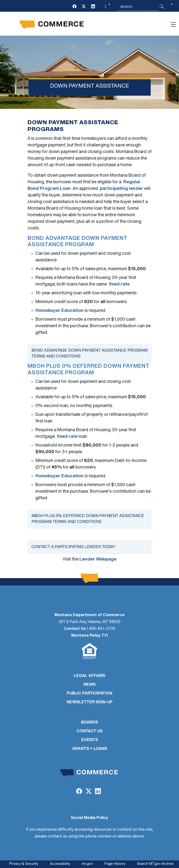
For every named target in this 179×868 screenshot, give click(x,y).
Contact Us (75, 629)
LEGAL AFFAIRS (89, 676)
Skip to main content (22, 5)
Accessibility (60, 864)
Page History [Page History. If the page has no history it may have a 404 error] (115, 864)
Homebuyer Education (59, 311)
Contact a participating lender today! (74, 547)
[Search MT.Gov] (138, 7)
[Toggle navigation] (173, 24)
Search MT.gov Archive (155, 864)
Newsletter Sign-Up (90, 702)
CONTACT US (90, 731)
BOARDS (89, 723)
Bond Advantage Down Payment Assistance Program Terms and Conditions (89, 354)
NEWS (90, 685)
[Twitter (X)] (84, 7)
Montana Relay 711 (90, 636)
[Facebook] (74, 7)
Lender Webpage (98, 559)
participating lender (121, 189)
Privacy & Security (24, 864)
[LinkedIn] (93, 7)
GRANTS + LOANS (90, 749)
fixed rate (119, 284)
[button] (107, 7)
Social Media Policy (89, 818)
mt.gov (87, 864)
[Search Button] (162, 7)
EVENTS (90, 740)
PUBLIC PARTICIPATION (89, 694)
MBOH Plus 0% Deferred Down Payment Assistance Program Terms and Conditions (88, 519)
